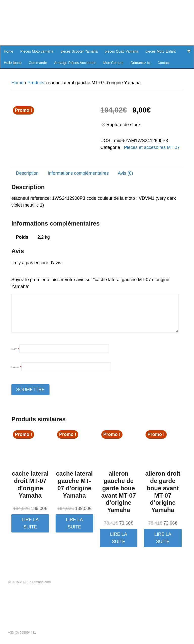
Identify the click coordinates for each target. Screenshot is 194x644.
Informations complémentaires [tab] (78, 173)
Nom (15, 349)
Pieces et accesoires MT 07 (152, 147)
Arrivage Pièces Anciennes (75, 63)
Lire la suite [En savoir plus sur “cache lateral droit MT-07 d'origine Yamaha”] (30, 523)
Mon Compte (113, 63)
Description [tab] (27, 173)
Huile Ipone (13, 63)
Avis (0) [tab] (125, 173)
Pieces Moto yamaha (37, 51)
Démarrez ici (141, 63)
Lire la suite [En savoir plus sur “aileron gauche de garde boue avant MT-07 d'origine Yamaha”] (119, 538)
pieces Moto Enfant (161, 51)
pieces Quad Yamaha (121, 51)
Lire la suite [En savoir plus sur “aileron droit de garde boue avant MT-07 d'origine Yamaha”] (163, 538)
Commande (38, 63)
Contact (163, 63)
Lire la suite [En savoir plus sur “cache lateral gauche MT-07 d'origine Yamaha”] (74, 523)
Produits (36, 83)
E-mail (16, 367)
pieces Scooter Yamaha (79, 51)
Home (8, 51)
